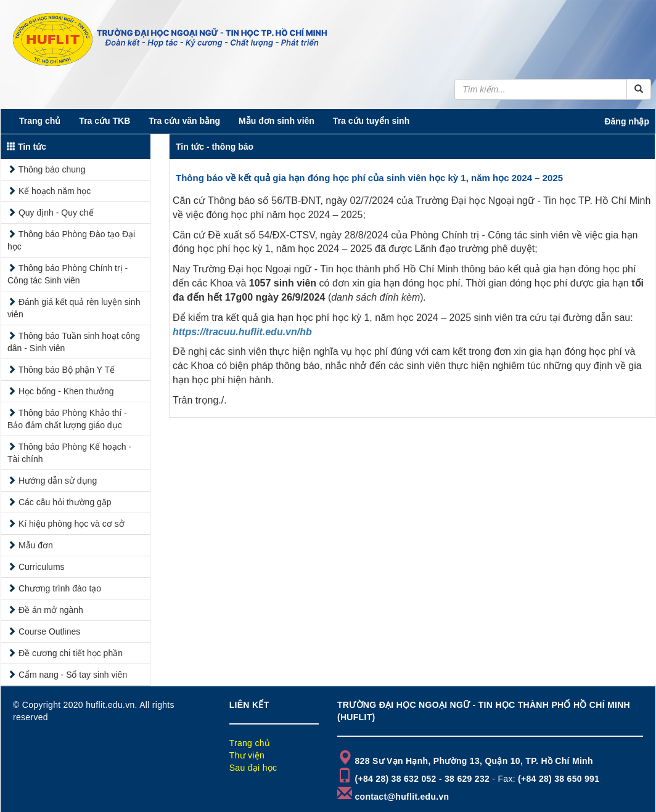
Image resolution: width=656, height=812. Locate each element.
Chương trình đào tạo (60, 588)
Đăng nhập (627, 121)
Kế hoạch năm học (55, 191)
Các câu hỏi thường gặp (65, 502)
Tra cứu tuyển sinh (371, 121)
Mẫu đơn (36, 545)
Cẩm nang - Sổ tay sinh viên (73, 675)
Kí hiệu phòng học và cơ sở (72, 524)
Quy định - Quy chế (56, 213)
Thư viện (247, 755)
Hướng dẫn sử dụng (58, 481)
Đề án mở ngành (51, 610)
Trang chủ (40, 121)
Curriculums (42, 567)
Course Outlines (49, 631)
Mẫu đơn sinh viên (277, 121)
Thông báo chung (52, 169)
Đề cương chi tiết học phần (71, 653)
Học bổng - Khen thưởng (66, 391)
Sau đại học (253, 768)
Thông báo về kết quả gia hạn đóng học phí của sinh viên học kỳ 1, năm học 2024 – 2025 (369, 178)
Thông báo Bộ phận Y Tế (67, 370)
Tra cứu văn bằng (184, 121)
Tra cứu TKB (105, 121)
